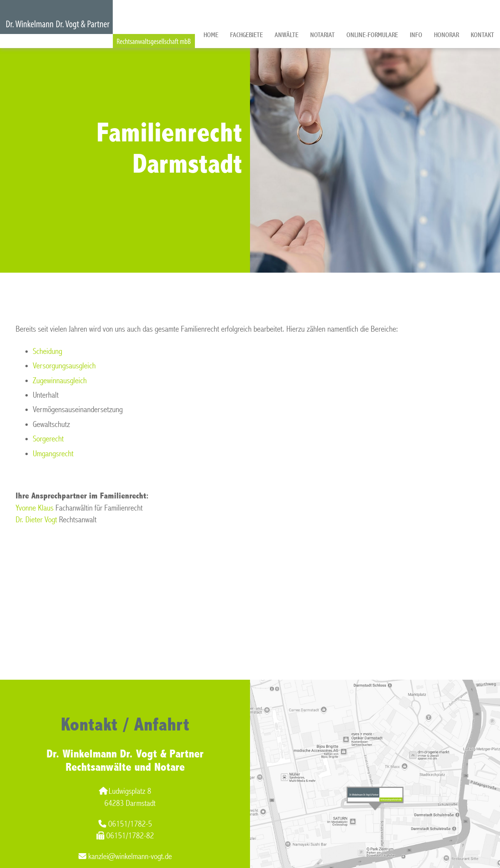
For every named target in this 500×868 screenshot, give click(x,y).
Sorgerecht (48, 439)
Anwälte (287, 35)
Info (416, 35)
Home (211, 35)
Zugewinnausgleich (60, 381)
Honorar (446, 35)
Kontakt (482, 35)
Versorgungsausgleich (64, 366)
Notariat (322, 35)
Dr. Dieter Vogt (36, 520)
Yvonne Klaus (35, 508)
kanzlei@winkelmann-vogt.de (125, 856)
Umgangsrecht (53, 454)
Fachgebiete (246, 35)
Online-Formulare (372, 35)
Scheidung (47, 351)
